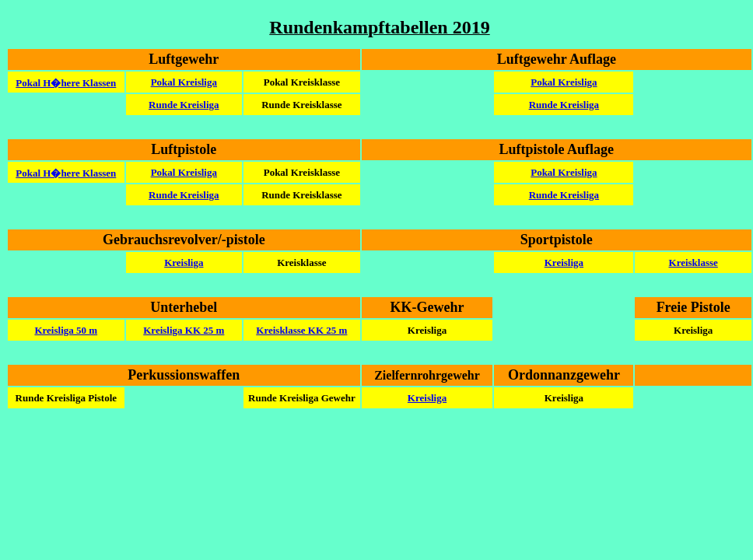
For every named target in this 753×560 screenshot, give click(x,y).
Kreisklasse (693, 262)
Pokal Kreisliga (184, 82)
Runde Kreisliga (184, 105)
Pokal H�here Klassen (66, 83)
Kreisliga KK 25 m (184, 330)
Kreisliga (184, 262)
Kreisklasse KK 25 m (301, 330)
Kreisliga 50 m (66, 330)
